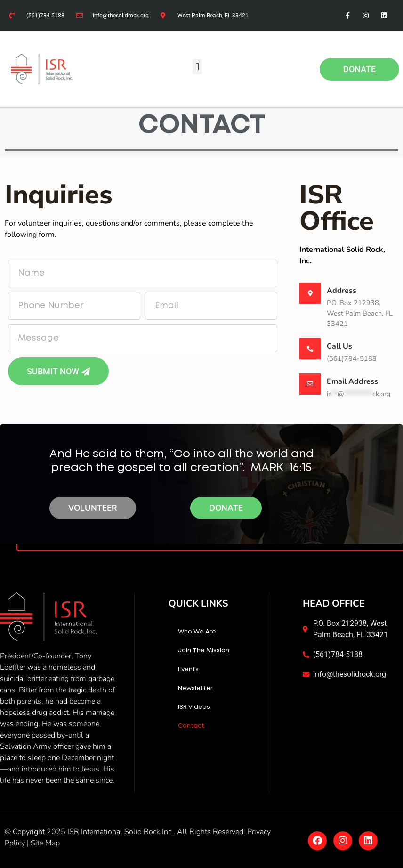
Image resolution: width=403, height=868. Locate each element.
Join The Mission (204, 651)
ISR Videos (194, 707)
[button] (197, 67)
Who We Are (197, 632)
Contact (191, 726)
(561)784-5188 (352, 358)
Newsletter (195, 688)
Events (188, 669)
